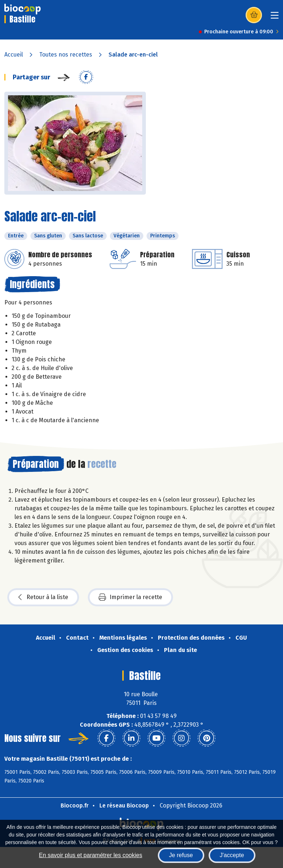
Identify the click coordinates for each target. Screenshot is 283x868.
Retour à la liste (43, 597)
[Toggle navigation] (275, 18)
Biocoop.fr (75, 805)
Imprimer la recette (130, 597)
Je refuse (181, 855)
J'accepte (232, 855)
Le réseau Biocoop (124, 805)
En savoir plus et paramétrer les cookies (91, 855)
